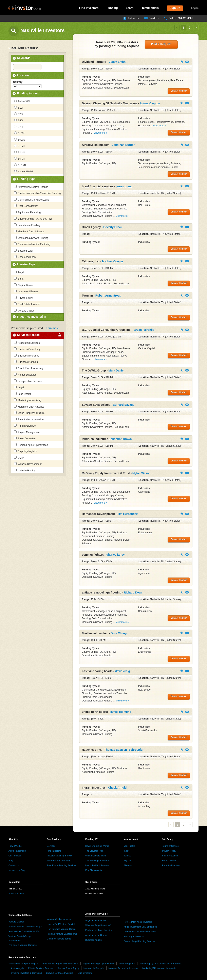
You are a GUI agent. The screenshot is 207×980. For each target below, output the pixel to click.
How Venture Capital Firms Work (25, 931)
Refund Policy (169, 860)
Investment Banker (26, 291)
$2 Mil (19, 152)
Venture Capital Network (59, 919)
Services (51, 846)
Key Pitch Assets (94, 870)
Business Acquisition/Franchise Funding (37, 193)
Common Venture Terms (59, 939)
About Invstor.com (17, 851)
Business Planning (26, 362)
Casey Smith (117, 62)
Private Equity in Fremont (41, 968)
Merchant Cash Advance (29, 231)
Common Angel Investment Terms (140, 932)
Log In (195, 8)
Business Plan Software (59, 860)
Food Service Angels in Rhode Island (60, 964)
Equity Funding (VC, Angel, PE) (33, 219)
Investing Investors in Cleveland (26, 973)
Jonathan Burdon (124, 145)
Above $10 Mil (24, 171)
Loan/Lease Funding (27, 225)
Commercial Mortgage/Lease (31, 200)
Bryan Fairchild (144, 330)
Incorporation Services (28, 381)
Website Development (28, 464)
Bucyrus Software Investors (60, 973)
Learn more (52, 328)
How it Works (15, 846)
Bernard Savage (124, 405)
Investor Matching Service (60, 856)
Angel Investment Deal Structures (140, 927)
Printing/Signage (25, 426)
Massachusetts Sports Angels (23, 964)
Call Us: (181, 18)
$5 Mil (19, 159)
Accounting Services (27, 343)
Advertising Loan (127, 964)
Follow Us (133, 18)
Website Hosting (25, 470)
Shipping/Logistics (26, 451)
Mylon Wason (142, 473)
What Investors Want (96, 856)
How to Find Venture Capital (61, 924)
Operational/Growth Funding (31, 238)
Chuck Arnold (117, 788)
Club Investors (84, 973)
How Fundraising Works (97, 846)
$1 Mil (19, 146)
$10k (19, 108)
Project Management (27, 432)
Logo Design (23, 394)
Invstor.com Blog (17, 870)
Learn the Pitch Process (97, 865)
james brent (124, 186)
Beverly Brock (113, 227)
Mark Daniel (116, 370)
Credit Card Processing (28, 368)
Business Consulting (27, 349)
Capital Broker (24, 285)
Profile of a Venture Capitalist (23, 945)
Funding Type (26, 179)
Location (23, 75)
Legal (19, 387)
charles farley (115, 555)
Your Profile (129, 846)
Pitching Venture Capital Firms (62, 934)
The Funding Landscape (97, 860)
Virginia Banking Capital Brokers (99, 964)
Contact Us (14, 865)
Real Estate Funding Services (62, 865)
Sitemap (128, 865)
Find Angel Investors (134, 936)
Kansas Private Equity (68, 968)
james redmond (121, 712)
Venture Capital (24, 311)
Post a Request (161, 44)
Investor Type (26, 264)
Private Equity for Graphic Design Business (161, 964)
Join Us (127, 856)
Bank (19, 279)
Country (18, 82)
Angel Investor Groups (96, 935)
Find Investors (89, 8)
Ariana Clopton (150, 103)
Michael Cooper (113, 261)
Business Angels (93, 940)
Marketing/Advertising (28, 400)
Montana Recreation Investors (123, 968)
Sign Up (175, 8)
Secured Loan (23, 251)
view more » (100, 133)
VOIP (19, 458)
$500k (19, 140)
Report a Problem (171, 865)
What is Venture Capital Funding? (25, 927)
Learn (130, 8)
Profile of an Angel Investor (99, 930)
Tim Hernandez (128, 514)
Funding (112, 8)
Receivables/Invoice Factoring (32, 244)
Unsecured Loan (25, 257)
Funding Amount (28, 93)
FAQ (11, 860)
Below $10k (22, 101)
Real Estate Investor (27, 304)
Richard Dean (133, 592)
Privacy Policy (169, 851)
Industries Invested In (32, 317)
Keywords (24, 58)
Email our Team (16, 894)
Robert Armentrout (108, 296)
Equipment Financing (27, 212)
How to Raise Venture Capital (61, 929)
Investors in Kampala (94, 968)
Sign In (127, 860)
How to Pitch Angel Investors (138, 922)
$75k (19, 127)
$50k (19, 120)
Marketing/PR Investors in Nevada (159, 968)
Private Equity (23, 298)
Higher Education (25, 375)
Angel (19, 272)
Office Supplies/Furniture (29, 413)
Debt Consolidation (26, 206)
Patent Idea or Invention (29, 419)
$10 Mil (20, 165)
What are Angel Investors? (98, 925)
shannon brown (121, 439)
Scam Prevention (171, 856)
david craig (123, 671)
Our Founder (15, 856)
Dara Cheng (119, 633)
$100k (19, 133)
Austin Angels (17, 968)
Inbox (126, 851)
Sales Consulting (25, 438)
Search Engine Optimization (31, 445)
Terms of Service (170, 846)
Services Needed (28, 335)
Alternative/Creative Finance (31, 187)
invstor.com (25, 8)
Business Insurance (26, 355)
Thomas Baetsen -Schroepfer (124, 750)
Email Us (154, 18)
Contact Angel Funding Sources (139, 941)
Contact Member (187, 62)
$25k (19, 114)
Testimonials (150, 8)
